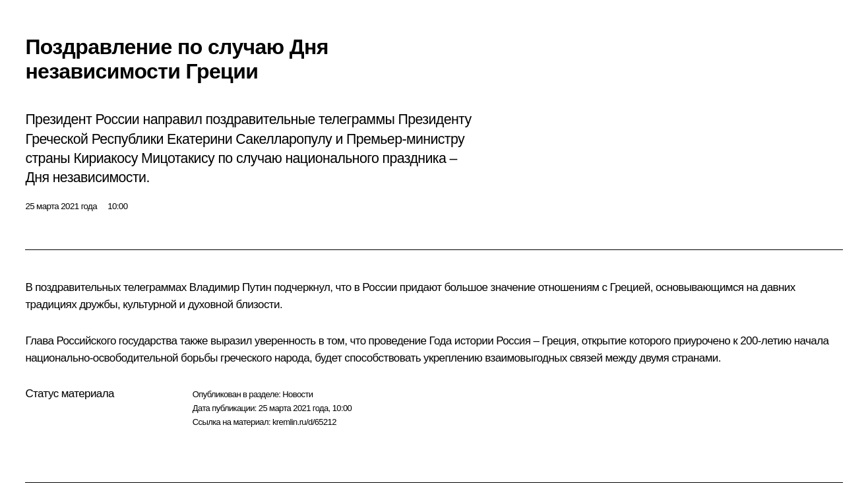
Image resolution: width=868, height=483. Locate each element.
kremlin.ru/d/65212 (304, 422)
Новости (297, 394)
